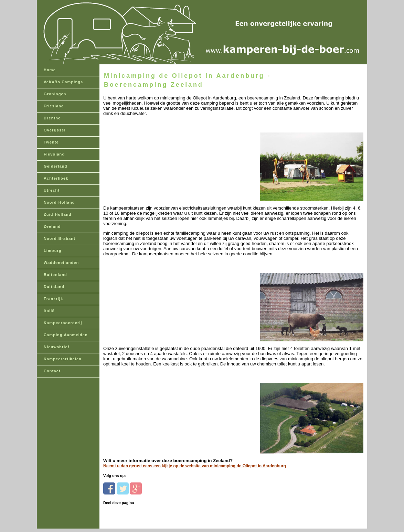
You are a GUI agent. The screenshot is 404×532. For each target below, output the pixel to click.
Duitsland (54, 287)
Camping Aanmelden (66, 335)
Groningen (55, 94)
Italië (49, 311)
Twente (51, 142)
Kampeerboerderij (63, 323)
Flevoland (54, 154)
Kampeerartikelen (63, 359)
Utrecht (52, 190)
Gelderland (55, 166)
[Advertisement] (151, 159)
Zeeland (52, 226)
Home (50, 70)
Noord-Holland (59, 202)
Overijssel (55, 130)
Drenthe (52, 118)
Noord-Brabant (60, 238)
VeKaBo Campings (63, 82)
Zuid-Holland (57, 214)
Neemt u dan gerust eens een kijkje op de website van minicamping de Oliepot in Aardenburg (195, 466)
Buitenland (55, 275)
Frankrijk (53, 299)
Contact (52, 371)
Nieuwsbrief (56, 347)
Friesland (54, 106)
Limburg (53, 251)
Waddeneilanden (61, 263)
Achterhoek (56, 178)
